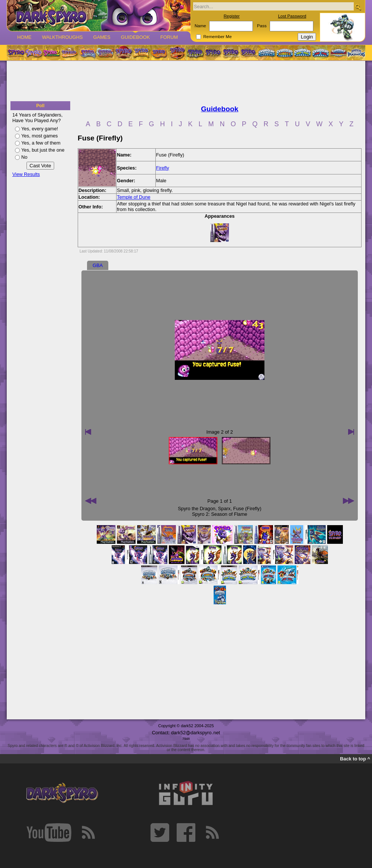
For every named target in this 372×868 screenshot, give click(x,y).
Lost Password (292, 16)
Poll (40, 106)
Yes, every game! (40, 129)
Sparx (224, 509)
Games (102, 37)
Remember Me (217, 37)
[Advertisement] (186, 81)
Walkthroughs (62, 37)
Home (24, 37)
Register (232, 16)
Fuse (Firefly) (247, 509)
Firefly (163, 168)
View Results (26, 174)
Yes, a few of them (41, 143)
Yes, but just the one (43, 150)
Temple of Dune (134, 197)
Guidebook (136, 37)
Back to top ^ (355, 759)
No (24, 157)
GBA (98, 265)
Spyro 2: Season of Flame (220, 514)
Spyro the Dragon (196, 509)
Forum (169, 37)
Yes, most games (40, 136)
